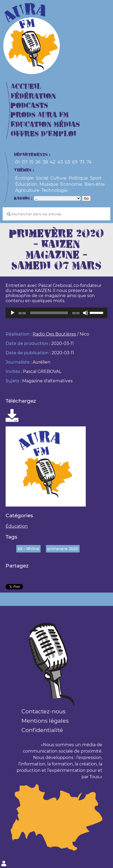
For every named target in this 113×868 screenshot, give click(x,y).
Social (42, 178)
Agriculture (27, 190)
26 (38, 162)
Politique (78, 178)
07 (25, 162)
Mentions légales (45, 721)
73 (82, 162)
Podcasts (29, 106)
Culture (58, 178)
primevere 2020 (63, 549)
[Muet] (85, 313)
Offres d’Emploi (43, 134)
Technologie (54, 190)
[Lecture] (13, 313)
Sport (96, 178)
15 (31, 162)
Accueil (26, 87)
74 (89, 162)
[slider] (49, 313)
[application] (56, 313)
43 (60, 162)
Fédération (33, 96)
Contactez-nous (43, 711)
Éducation (26, 184)
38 (45, 162)
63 (67, 162)
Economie (71, 184)
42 (53, 162)
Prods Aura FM (40, 115)
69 (75, 162)
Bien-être (95, 184)
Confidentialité (42, 730)
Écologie (24, 178)
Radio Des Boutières (54, 334)
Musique (49, 184)
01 (17, 162)
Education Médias (45, 125)
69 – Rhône (28, 549)
